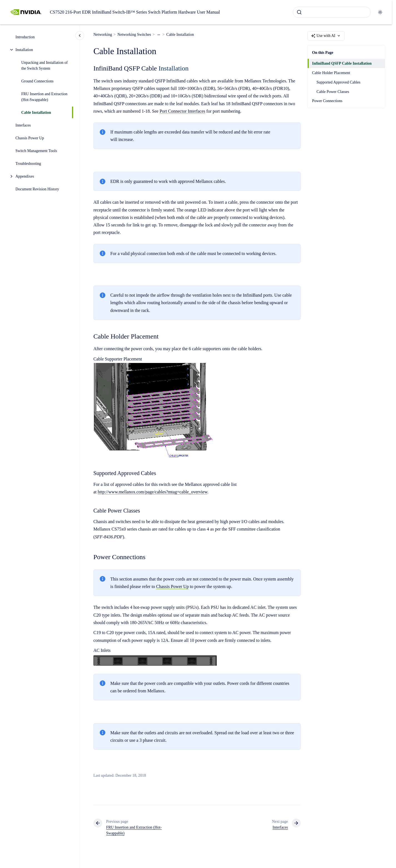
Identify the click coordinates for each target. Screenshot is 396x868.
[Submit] (299, 12)
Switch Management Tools (36, 151)
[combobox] (332, 12)
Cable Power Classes (333, 92)
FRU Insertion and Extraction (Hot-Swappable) (44, 97)
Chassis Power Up (30, 138)
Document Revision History (37, 189)
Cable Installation (36, 113)
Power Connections (327, 101)
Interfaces (23, 125)
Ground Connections (38, 81)
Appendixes (25, 176)
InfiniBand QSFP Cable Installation (342, 63)
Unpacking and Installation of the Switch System (45, 65)
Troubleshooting (28, 164)
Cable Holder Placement (331, 73)
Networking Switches (134, 35)
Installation (24, 50)
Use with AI (326, 36)
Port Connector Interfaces (182, 111)
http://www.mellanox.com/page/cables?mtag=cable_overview (153, 492)
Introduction (25, 37)
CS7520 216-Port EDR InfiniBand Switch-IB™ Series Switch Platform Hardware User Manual (135, 12)
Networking (103, 35)
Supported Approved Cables (338, 82)
